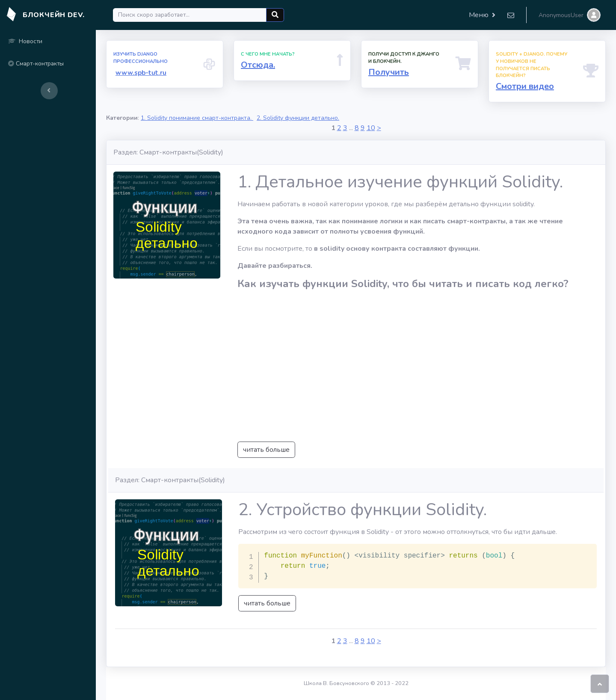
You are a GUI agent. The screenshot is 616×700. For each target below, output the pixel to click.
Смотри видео (525, 86)
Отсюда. (258, 65)
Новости (25, 41)
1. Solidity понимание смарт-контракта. (197, 118)
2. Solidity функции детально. (298, 118)
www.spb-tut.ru (141, 73)
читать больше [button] (266, 450)
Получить (389, 72)
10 (371, 128)
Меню (479, 15)
